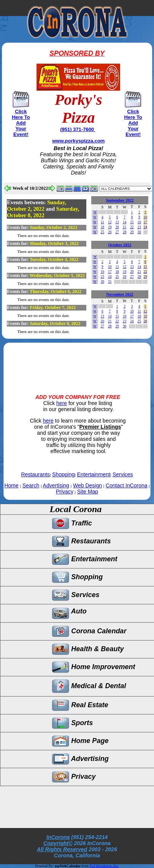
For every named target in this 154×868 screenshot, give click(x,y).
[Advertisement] (77, 362)
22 (132, 227)
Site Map (88, 492)
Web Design (87, 485)
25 (102, 232)
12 (110, 222)
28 (125, 232)
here (62, 403)
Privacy (65, 492)
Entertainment (94, 474)
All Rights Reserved (62, 849)
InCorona (58, 837)
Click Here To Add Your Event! (21, 123)
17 (145, 222)
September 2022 (120, 200)
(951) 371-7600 (78, 129)
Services (123, 474)
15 (132, 222)
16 (139, 222)
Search (31, 485)
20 (117, 227)
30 (139, 232)
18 (102, 227)
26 (110, 232)
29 (132, 232)
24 (145, 227)
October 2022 (120, 245)
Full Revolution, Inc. (104, 866)
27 (117, 232)
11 (102, 222)
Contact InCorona (127, 485)
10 (145, 217)
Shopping (63, 474)
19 (110, 227)
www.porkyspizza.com (78, 141)
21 (125, 227)
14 (125, 222)
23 (139, 227)
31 (110, 282)
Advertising (56, 485)
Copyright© (58, 843)
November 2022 (120, 294)
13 (117, 222)
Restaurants (35, 474)
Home (11, 485)
